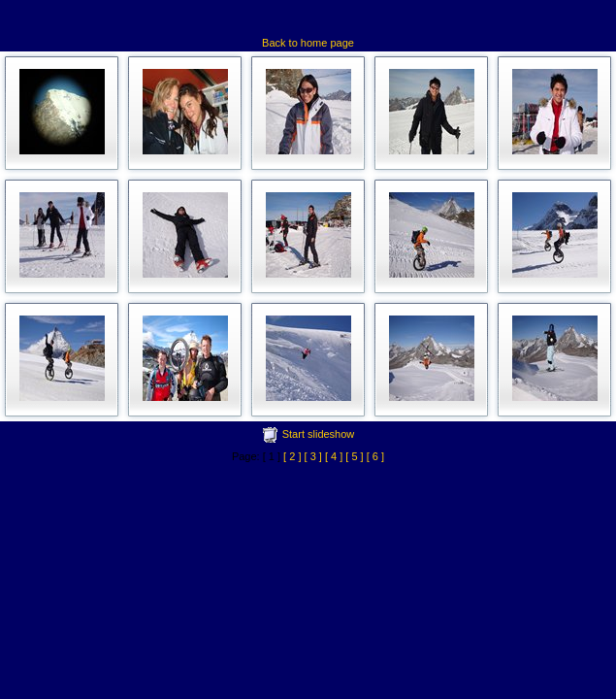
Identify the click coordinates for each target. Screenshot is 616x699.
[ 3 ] (313, 456)
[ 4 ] (334, 456)
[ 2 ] (292, 456)
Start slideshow (319, 434)
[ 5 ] (354, 456)
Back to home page (308, 43)
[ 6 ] (375, 456)
